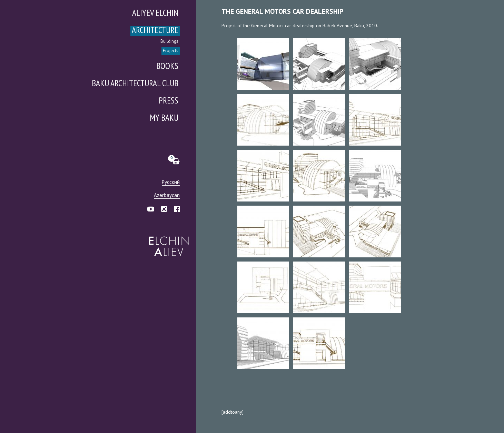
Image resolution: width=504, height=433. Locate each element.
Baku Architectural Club (135, 84)
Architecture (155, 31)
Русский (171, 182)
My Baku (164, 119)
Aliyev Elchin (155, 14)
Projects (171, 51)
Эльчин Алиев (167, 243)
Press (169, 101)
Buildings (169, 42)
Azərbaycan (167, 195)
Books (167, 67)
